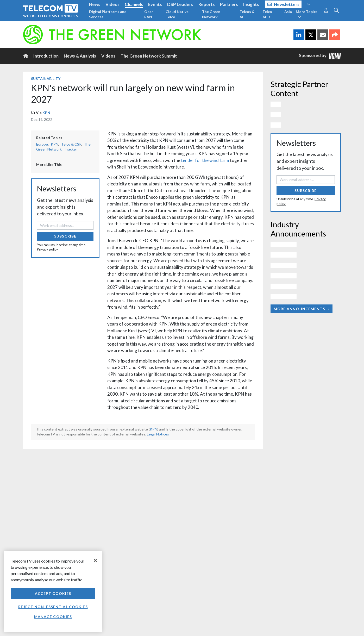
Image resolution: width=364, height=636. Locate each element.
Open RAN (149, 14)
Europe (42, 144)
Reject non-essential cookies (53, 607)
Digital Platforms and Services (108, 14)
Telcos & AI (247, 14)
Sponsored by (320, 56)
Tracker (71, 149)
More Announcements (302, 309)
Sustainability (46, 79)
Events (155, 4)
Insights (251, 4)
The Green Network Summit (149, 56)
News (95, 4)
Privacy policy (48, 249)
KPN (46, 113)
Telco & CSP (71, 144)
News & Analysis (80, 56)
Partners (229, 4)
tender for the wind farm (205, 160)
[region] (53, 591)
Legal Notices (158, 434)
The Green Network (211, 14)
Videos (112, 4)
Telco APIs (267, 14)
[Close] (95, 560)
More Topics (307, 14)
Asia (288, 12)
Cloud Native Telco (177, 14)
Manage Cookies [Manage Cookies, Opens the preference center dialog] (53, 617)
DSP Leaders (180, 4)
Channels (134, 4)
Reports (207, 4)
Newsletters (283, 4)
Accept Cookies (53, 593)
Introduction (46, 56)
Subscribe (65, 236)
